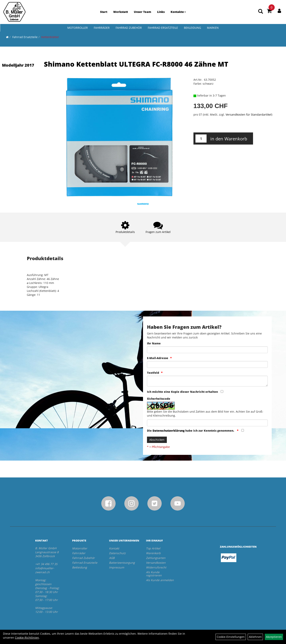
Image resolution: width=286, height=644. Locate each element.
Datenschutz (117, 553)
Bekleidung (192, 28)
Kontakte (178, 12)
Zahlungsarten (156, 558)
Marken (213, 28)
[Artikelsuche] (261, 11)
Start (104, 12)
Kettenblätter (50, 37)
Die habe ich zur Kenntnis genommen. (191, 431)
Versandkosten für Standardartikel (249, 115)
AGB (112, 558)
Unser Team (143, 12)
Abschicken (157, 440)
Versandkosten (156, 563)
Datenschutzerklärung (169, 431)
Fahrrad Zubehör (129, 28)
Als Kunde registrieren (154, 574)
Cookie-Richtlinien (27, 638)
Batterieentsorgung (122, 563)
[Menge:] (201, 138)
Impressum (117, 567)
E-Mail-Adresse (158, 358)
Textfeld (153, 373)
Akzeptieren (274, 637)
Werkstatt (121, 12)
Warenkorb (153, 553)
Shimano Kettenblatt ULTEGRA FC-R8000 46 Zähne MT (136, 64)
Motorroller (78, 28)
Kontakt (114, 548)
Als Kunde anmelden (160, 580)
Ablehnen (255, 637)
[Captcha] (207, 423)
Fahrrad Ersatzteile (163, 28)
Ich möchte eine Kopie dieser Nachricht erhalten (182, 392)
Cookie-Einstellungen (231, 637)
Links (161, 12)
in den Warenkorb (229, 139)
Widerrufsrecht (156, 567)
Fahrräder (102, 28)
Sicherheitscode (159, 399)
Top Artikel (153, 548)
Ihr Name (154, 343)
